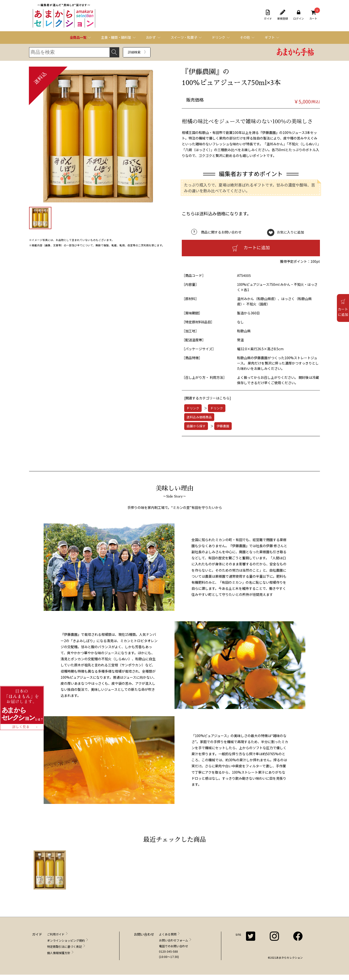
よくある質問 (168, 934)
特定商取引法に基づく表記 (64, 946)
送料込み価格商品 (199, 417)
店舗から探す (196, 426)
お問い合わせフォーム (174, 940)
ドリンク (193, 408)
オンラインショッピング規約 (66, 940)
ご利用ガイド (56, 934)
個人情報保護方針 (59, 953)
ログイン (299, 15)
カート (313, 15)
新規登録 (283, 15)
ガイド (268, 15)
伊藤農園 (223, 426)
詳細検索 (134, 52)
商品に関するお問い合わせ (221, 232)
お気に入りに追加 (290, 232)
